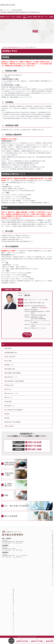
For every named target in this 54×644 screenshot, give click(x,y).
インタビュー (13, 606)
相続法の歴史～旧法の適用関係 (13, 420)
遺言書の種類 (8, 400)
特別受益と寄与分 (9, 384)
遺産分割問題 (8, 347)
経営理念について (53, 567)
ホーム (53, 530)
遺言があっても (9, 396)
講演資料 (13, 589)
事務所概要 (53, 535)
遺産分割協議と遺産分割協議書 (13, 371)
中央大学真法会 (43, 308)
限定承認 (7, 416)
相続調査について (9, 363)
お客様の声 (13, 600)
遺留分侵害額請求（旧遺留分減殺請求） (15, 380)
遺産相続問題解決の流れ (11, 351)
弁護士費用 (53, 547)
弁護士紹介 (53, 541)
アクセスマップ (13, 621)
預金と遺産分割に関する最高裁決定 (14, 408)
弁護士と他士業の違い (10, 355)
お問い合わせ (13, 613)
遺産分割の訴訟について (11, 376)
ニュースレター (53, 581)
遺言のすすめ (8, 388)
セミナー (53, 574)
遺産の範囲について (10, 404)
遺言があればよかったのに (12, 392)
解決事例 (13, 594)
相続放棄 (7, 412)
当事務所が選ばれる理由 (53, 557)
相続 (3, 343)
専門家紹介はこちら (27, 334)
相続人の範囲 (8, 359)
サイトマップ (13, 628)
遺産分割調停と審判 (10, 367)
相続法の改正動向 (9, 425)
